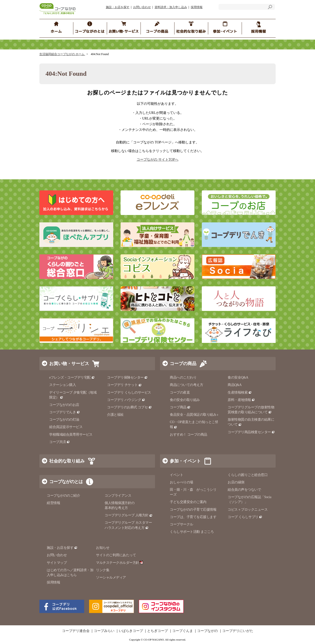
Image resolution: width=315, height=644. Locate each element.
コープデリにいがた (238, 631)
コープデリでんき (65, 412)
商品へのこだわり (183, 377)
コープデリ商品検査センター (251, 432)
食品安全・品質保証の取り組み (195, 415)
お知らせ (103, 548)
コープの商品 (183, 364)
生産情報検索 (240, 392)
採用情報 (197, 7)
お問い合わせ (142, 7)
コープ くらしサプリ (245, 517)
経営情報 (53, 503)
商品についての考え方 (186, 385)
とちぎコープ (157, 631)
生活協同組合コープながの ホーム (62, 54)
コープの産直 (180, 392)
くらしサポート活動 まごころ (192, 532)
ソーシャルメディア (111, 577)
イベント (176, 475)
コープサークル (181, 524)
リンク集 (103, 570)
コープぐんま (183, 631)
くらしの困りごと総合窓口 (248, 475)
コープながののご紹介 (63, 496)
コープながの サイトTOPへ (157, 160)
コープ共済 (60, 442)
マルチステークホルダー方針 (119, 563)
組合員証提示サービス (66, 427)
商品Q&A (235, 385)
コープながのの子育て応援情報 (193, 510)
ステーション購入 (63, 385)
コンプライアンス (118, 496)
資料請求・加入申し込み (171, 7)
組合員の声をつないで (244, 490)
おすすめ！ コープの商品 (189, 435)
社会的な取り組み (67, 461)
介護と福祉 (115, 415)
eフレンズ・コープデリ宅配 (72, 377)
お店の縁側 (236, 482)
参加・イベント (185, 461)
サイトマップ (57, 563)
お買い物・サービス (69, 364)
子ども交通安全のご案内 (188, 502)
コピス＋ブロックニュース (248, 510)
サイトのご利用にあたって (116, 555)
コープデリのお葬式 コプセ (129, 407)
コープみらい (104, 631)
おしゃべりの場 (181, 482)
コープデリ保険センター (127, 377)
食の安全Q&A (238, 377)
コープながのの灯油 (64, 420)
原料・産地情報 (241, 400)
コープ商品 (180, 407)
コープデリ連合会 (76, 631)
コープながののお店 (64, 405)
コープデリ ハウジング (126, 400)
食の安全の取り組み (185, 400)
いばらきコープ (131, 631)
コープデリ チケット (124, 385)
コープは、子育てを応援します (193, 517)
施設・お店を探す (118, 7)
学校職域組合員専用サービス (71, 435)
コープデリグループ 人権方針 (129, 515)
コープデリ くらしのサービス (129, 392)
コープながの (207, 631)
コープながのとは (66, 482)
